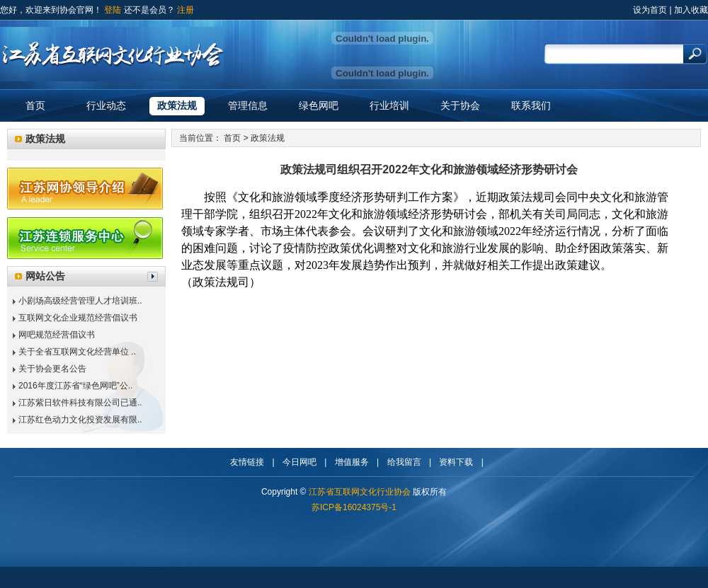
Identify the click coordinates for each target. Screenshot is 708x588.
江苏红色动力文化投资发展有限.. (80, 420)
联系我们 (531, 105)
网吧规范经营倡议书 (57, 335)
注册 (185, 10)
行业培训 (389, 105)
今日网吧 (299, 462)
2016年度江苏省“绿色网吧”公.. (75, 386)
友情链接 (247, 462)
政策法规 (177, 105)
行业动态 (106, 105)
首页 (35, 105)
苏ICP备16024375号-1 (354, 507)
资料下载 (456, 462)
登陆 (113, 10)
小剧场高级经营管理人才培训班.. (80, 301)
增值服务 (352, 462)
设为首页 (650, 10)
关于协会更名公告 (52, 369)
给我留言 (404, 462)
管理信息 (248, 105)
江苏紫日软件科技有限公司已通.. (80, 403)
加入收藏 (691, 10)
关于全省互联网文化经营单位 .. (77, 352)
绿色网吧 (319, 105)
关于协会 (460, 105)
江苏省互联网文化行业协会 (360, 492)
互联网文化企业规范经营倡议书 (78, 318)
